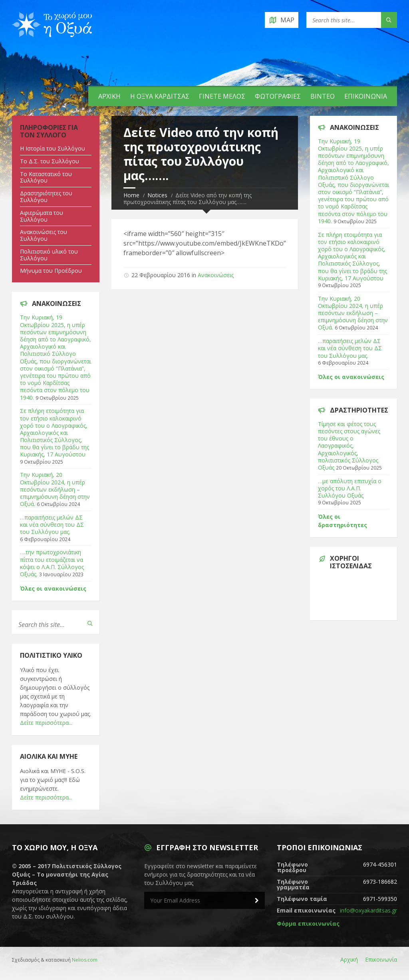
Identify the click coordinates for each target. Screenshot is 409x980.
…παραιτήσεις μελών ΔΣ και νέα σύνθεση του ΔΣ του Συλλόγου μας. (52, 525)
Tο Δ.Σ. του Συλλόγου (50, 161)
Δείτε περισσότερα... (46, 723)
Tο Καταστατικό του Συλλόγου (46, 177)
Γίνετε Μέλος (222, 96)
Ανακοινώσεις (216, 275)
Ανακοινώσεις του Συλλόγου (44, 235)
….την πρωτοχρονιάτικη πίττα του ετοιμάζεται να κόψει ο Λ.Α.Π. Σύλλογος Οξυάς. (52, 563)
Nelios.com (85, 960)
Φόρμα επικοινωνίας (308, 923)
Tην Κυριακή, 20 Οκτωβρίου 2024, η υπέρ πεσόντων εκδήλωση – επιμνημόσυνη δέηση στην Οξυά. (55, 489)
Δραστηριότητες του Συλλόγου (46, 196)
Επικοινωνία (366, 96)
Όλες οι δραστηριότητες (342, 521)
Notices (157, 195)
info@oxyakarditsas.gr (368, 910)
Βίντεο (323, 96)
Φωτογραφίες (278, 96)
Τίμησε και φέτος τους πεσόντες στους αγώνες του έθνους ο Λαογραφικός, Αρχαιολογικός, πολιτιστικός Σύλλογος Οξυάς (349, 446)
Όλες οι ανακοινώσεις (53, 588)
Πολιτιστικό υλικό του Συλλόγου (49, 255)
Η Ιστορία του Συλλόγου (53, 148)
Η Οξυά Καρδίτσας (160, 96)
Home (131, 195)
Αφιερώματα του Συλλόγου (42, 216)
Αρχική (109, 96)
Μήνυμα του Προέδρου (51, 271)
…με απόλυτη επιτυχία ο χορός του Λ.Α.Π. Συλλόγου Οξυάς (350, 488)
